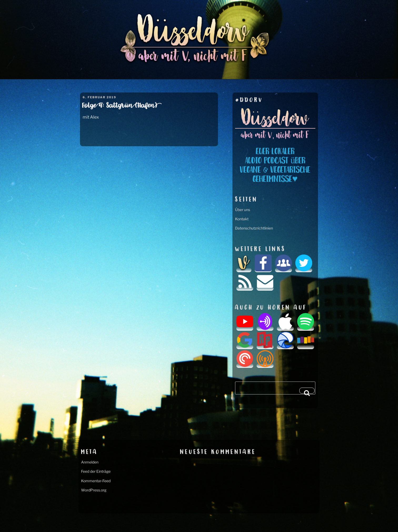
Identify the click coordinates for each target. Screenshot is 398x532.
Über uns (243, 210)
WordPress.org (94, 490)
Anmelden (90, 462)
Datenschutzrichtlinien (254, 228)
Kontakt (242, 219)
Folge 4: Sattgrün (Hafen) (120, 106)
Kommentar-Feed (96, 481)
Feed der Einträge (96, 471)
